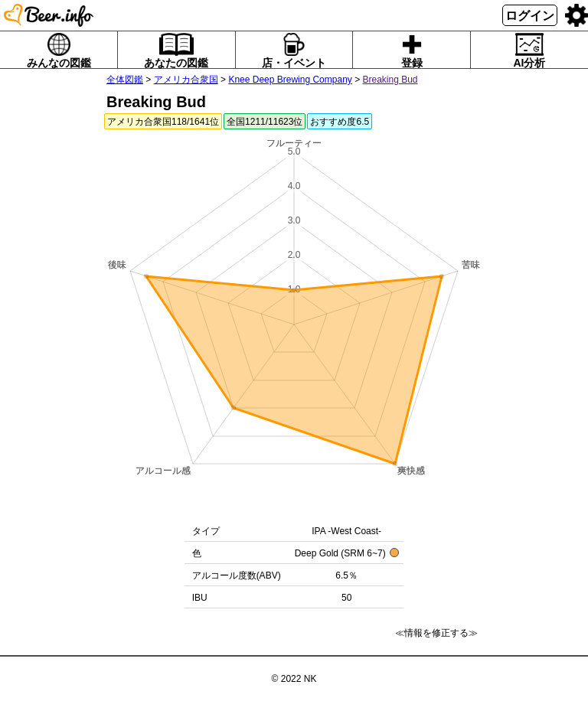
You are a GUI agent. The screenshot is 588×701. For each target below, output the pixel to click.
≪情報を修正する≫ (436, 633)
